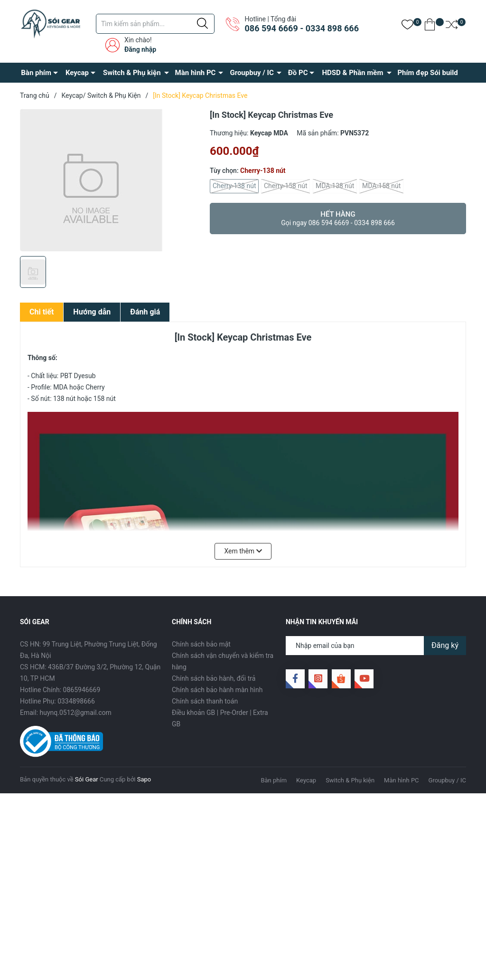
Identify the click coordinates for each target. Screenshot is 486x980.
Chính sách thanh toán (205, 701)
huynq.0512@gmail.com (76, 713)
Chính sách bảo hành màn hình (217, 690)
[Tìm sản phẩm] (155, 24)
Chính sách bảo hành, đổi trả (214, 678)
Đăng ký (445, 645)
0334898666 (76, 701)
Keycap (77, 73)
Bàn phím (36, 73)
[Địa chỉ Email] (376, 646)
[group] (110, 180)
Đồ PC (298, 73)
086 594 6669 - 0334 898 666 (301, 28)
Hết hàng (338, 219)
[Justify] (202, 24)
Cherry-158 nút (285, 186)
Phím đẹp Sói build (427, 73)
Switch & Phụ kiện (132, 73)
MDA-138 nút (335, 186)
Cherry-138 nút (234, 186)
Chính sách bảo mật (201, 644)
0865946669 (82, 690)
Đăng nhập (140, 49)
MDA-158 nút (381, 186)
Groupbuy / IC (252, 73)
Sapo (144, 779)
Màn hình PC (196, 73)
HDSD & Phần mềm (352, 73)
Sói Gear (87, 779)
